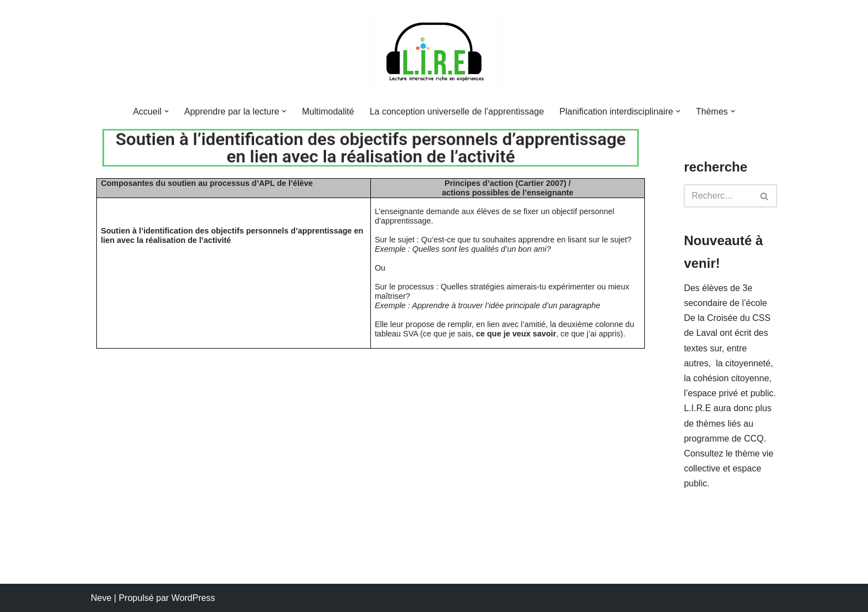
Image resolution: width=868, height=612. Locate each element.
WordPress (193, 598)
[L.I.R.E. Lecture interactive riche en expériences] (434, 50)
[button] (167, 111)
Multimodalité (328, 111)
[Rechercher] (718, 196)
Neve (101, 598)
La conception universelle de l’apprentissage (457, 111)
